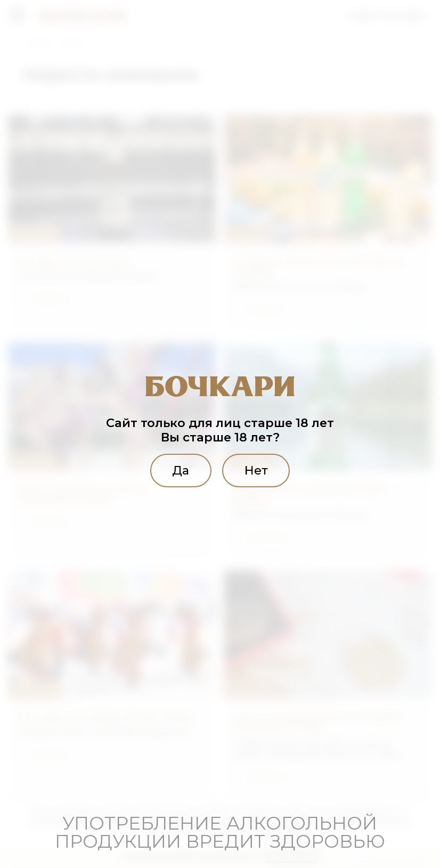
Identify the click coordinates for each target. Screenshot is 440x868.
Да (181, 470)
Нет (256, 470)
